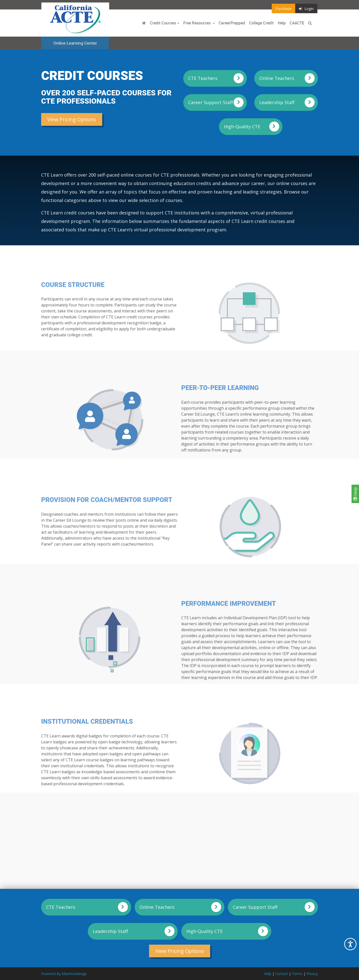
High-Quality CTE (242, 127)
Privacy (312, 974)
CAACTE (297, 23)
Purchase (283, 8)
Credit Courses (163, 23)
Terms (297, 974)
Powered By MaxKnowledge (64, 974)
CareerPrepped (232, 23)
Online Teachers (277, 78)
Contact (282, 974)
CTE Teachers (203, 78)
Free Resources (197, 23)
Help (355, 494)
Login (306, 8)
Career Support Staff (211, 102)
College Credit (261, 23)
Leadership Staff (277, 102)
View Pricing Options (72, 119)
